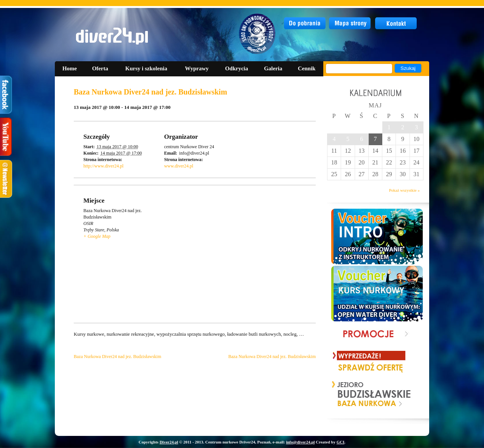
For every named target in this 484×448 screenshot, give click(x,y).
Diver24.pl (169, 442)
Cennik (307, 68)
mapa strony (351, 23)
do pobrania (305, 23)
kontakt (396, 23)
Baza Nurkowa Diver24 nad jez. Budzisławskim (117, 357)
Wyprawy (197, 68)
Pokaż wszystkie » (404, 190)
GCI (341, 442)
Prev (338, 394)
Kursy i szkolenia (146, 68)
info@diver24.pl (300, 442)
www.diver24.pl (179, 166)
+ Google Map (97, 236)
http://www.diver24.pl (104, 166)
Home (70, 68)
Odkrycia (237, 68)
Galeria (273, 68)
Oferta (100, 68)
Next (406, 394)
